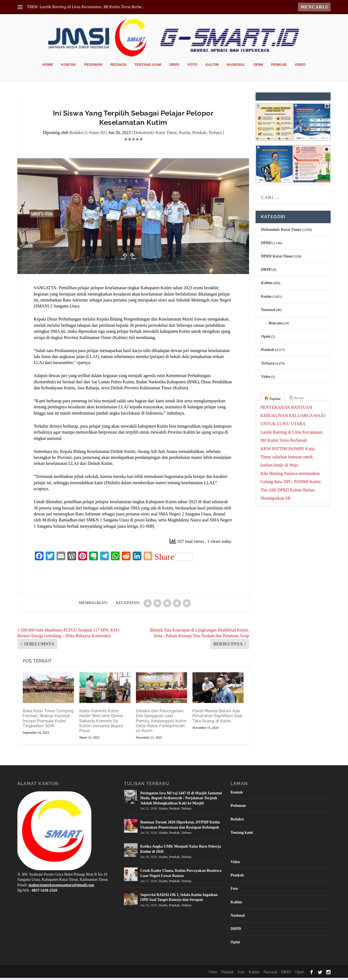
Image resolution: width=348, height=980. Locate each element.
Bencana (276, 325)
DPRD (266, 245)
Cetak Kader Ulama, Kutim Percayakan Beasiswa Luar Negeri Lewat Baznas (181, 875)
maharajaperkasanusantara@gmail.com (61, 887)
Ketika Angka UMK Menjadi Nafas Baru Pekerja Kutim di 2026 (181, 851)
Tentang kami (148, 66)
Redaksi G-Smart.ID (88, 135)
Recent (299, 400)
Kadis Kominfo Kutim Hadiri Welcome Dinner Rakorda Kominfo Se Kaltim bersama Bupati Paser (101, 723)
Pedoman (93, 66)
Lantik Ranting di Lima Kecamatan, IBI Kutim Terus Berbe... (92, 7)
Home (48, 66)
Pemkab (279, 66)
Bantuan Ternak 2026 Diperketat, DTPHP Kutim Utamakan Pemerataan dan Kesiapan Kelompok (180, 827)
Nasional (236, 66)
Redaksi (118, 66)
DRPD (174, 66)
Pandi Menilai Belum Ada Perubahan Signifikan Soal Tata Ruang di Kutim (217, 718)
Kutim (184, 135)
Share (174, 559)
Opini (258, 66)
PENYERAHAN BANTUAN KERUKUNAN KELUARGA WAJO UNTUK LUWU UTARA (293, 417)
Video (300, 66)
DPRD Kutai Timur (277, 258)
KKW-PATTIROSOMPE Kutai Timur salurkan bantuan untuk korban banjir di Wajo (288, 459)
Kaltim (212, 66)
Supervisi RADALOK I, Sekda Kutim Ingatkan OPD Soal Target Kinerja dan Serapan (179, 899)
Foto (192, 66)
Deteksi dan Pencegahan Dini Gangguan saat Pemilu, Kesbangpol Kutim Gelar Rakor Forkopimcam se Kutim (161, 723)
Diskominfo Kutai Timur (155, 135)
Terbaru (215, 135)
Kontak (69, 66)
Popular (275, 401)
